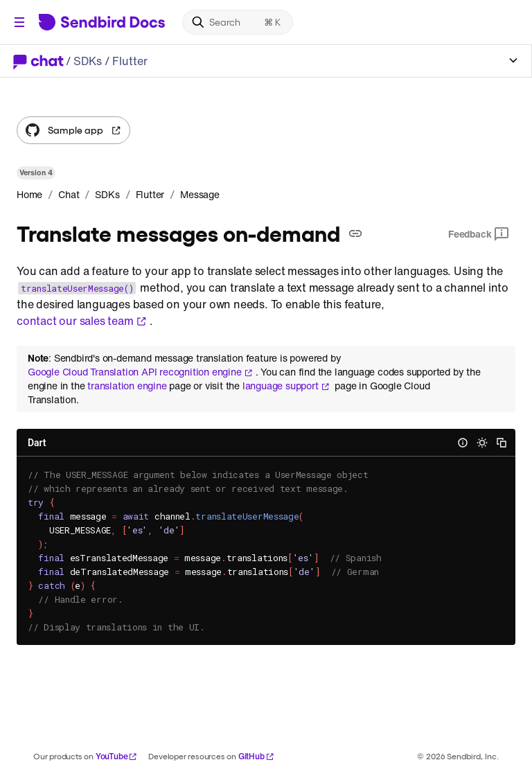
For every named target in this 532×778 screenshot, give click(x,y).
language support (286, 386)
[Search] (238, 22)
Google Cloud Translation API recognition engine (140, 372)
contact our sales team (82, 321)
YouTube (117, 756)
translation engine (127, 386)
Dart (37, 443)
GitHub (256, 756)
